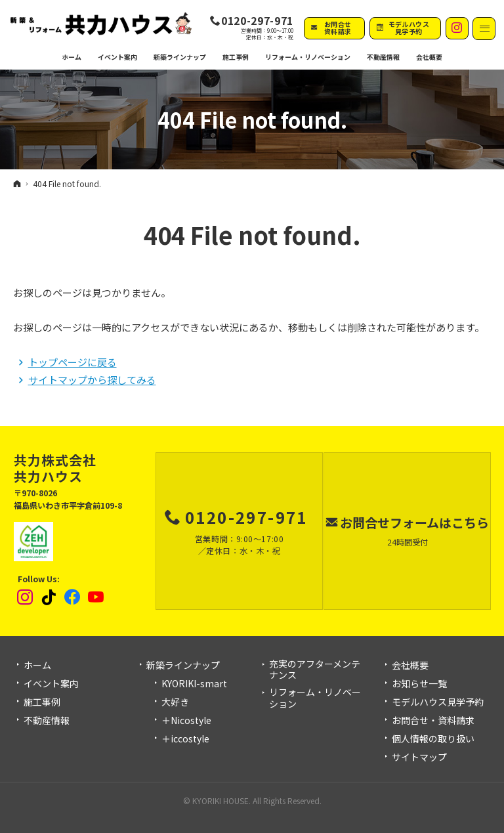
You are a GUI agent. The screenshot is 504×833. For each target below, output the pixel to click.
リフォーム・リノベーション (315, 698)
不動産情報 (383, 57)
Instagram (26, 597)
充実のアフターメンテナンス (315, 670)
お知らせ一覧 (419, 684)
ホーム (37, 666)
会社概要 (410, 666)
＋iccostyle (185, 739)
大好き (175, 702)
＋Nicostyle (186, 721)
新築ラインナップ (183, 666)
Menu (484, 29)
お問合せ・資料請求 (433, 721)
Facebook (73, 597)
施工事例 (42, 702)
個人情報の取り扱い (433, 739)
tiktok (49, 597)
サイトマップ (419, 758)
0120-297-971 (257, 21)
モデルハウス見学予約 (438, 702)
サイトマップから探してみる (92, 380)
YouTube (96, 597)
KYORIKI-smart (194, 684)
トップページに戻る (73, 362)
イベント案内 (51, 684)
